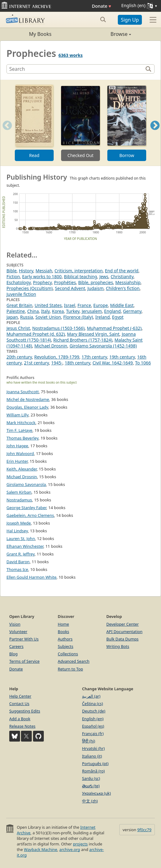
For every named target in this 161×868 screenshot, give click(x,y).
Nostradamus (19, 500)
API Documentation (124, 632)
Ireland (103, 317)
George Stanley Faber (26, 508)
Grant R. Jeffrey (21, 554)
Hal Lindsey (17, 531)
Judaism (95, 288)
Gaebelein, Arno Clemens (30, 515)
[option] (34, 123)
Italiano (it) (92, 756)
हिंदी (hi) (89, 741)
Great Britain (19, 305)
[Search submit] (103, 19)
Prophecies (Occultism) (30, 288)
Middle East (122, 305)
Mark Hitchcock (21, 423)
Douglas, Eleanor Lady (27, 407)
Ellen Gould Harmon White (31, 577)
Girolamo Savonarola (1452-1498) (103, 346)
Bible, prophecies (96, 282)
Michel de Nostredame (28, 399)
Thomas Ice (17, 569)
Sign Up (130, 20)
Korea (58, 311)
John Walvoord (20, 453)
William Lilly (17, 415)
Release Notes (22, 726)
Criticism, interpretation (79, 271)
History (26, 271)
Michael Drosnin (51, 346)
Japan (12, 317)
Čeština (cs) (93, 704)
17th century (94, 357)
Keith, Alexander (22, 469)
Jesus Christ (18, 328)
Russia (27, 317)
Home (63, 624)
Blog (13, 654)
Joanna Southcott (23, 392)
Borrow (127, 155)
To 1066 (143, 363)
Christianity (122, 277)
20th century (19, 357)
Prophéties (65, 282)
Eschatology (19, 282)
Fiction (13, 277)
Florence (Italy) (78, 317)
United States (48, 305)
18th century (78, 363)
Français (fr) (93, 734)
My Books (40, 34)
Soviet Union (48, 317)
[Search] (76, 69)
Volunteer (18, 632)
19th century (122, 357)
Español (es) (93, 726)
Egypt (118, 317)
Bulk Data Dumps (123, 639)
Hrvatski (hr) (93, 748)
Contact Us (19, 704)
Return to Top (70, 669)
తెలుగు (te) (91, 786)
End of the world (122, 271)
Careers (16, 646)
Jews (104, 277)
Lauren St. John (21, 538)
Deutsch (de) (94, 711)
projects (80, 844)
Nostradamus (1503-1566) (58, 328)
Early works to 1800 (42, 277)
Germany (132, 311)
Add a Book (20, 719)
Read (34, 155)
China (33, 311)
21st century (37, 363)
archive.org (70, 849)
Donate (102, 6)
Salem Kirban (19, 492)
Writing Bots (118, 646)
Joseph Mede (19, 523)
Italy (45, 311)
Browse (106, 34)
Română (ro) (93, 771)
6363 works (71, 55)
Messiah (44, 271)
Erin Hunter (17, 461)
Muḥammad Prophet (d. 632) (36, 334)
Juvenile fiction (21, 294)
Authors (65, 639)
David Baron (18, 562)
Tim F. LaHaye (19, 430)
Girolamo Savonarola (26, 484)
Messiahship (128, 282)
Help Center (20, 696)
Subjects (65, 646)
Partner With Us (24, 639)
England (113, 311)
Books (63, 632)
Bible (12, 271)
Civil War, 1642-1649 (113, 363)
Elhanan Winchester (25, 546)
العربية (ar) (91, 696)
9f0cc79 (144, 830)
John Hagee (17, 446)
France (84, 305)
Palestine (16, 311)
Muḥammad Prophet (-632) (114, 328)
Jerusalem (92, 311)
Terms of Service (24, 661)
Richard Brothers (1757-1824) (83, 340)
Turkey (73, 311)
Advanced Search (74, 661)
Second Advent (70, 288)
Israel (70, 305)
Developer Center (123, 624)
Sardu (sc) (91, 778)
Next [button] (155, 133)
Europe (101, 305)
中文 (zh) (90, 801)
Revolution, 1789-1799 (57, 357)
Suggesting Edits (25, 711)
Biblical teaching (80, 277)
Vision (15, 624)
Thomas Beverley (23, 438)
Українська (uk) (96, 793)
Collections (68, 654)
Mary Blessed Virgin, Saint (93, 334)
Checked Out (80, 155)
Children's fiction (123, 288)
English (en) (93, 719)
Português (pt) (95, 764)
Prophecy (42, 282)
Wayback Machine (41, 849)
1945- (57, 363)
